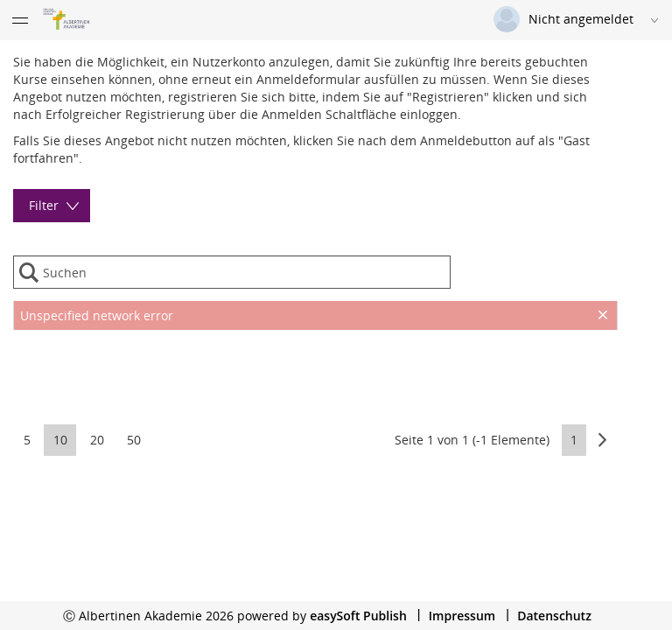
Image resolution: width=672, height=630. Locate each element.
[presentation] (315, 374)
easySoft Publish (358, 616)
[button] (602, 440)
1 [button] (574, 440)
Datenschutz (554, 616)
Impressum (462, 616)
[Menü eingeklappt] (20, 20)
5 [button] (27, 440)
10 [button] (60, 440)
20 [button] (97, 440)
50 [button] (134, 440)
